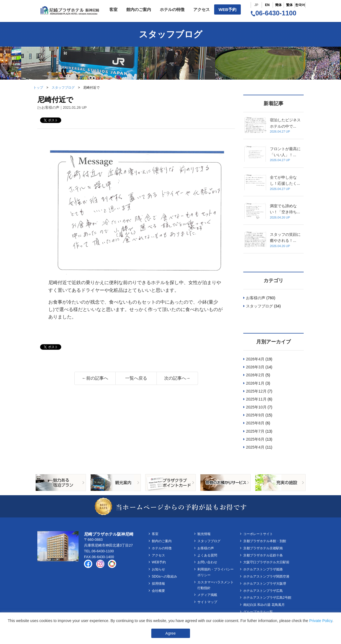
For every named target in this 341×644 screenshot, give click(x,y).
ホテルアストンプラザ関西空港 (266, 576)
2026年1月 (255, 383)
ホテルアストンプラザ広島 (263, 591)
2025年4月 (255, 447)
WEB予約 (227, 9)
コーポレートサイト (258, 534)
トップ (38, 88)
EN (267, 5)
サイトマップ (207, 602)
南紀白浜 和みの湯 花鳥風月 (264, 605)
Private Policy (321, 621)
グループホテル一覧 (258, 612)
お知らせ (158, 569)
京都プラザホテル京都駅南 (263, 548)
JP (256, 5)
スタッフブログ (63, 88)
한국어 (300, 5)
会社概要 (158, 591)
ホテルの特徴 (172, 9)
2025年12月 (256, 391)
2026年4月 (255, 359)
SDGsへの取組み (164, 576)
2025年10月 (256, 407)
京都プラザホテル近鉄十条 (263, 555)
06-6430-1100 (273, 13)
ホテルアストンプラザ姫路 (263, 569)
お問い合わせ (207, 562)
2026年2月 (255, 375)
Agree (170, 633)
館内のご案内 (139, 9)
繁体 (289, 5)
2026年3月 (255, 367)
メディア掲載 (207, 595)
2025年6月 (255, 439)
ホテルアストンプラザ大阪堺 (265, 584)
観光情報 (204, 534)
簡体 (278, 5)
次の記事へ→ (177, 378)
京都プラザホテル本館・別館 (265, 541)
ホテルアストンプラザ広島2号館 (267, 598)
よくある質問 (207, 555)
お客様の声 (50, 107)
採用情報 (158, 584)
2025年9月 (255, 415)
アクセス (202, 9)
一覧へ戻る (136, 378)
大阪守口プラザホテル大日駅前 (266, 562)
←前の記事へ (95, 378)
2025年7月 (255, 431)
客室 (113, 9)
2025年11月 (256, 399)
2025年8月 (255, 423)
